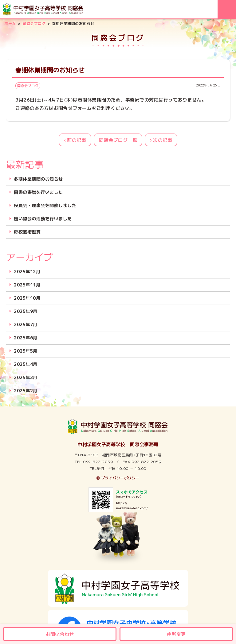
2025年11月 (27, 285)
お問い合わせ (60, 634)
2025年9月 (26, 311)
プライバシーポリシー (118, 478)
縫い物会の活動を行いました (43, 219)
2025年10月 (27, 298)
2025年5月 (26, 351)
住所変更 (176, 634)
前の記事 (75, 140)
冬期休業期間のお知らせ (38, 179)
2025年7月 (26, 324)
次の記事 (161, 140)
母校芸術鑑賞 (27, 232)
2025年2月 (26, 391)
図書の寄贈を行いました (38, 192)
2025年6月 (26, 338)
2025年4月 (26, 364)
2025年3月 (26, 377)
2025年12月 (27, 272)
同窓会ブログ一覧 (118, 140)
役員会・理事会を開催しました (45, 205)
